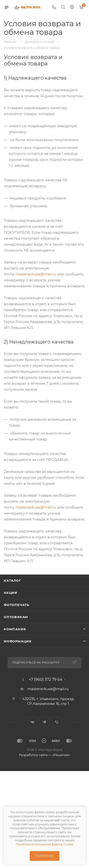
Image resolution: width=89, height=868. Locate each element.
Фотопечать (16, 605)
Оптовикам (16, 617)
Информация (18, 641)
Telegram (44, 722)
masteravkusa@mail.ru (36, 274)
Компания (15, 629)
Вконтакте (32, 722)
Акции (11, 593)
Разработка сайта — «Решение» (44, 755)
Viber (57, 722)
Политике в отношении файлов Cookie (45, 844)
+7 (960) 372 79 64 (46, 680)
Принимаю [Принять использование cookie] (44, 856)
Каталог (12, 580)
